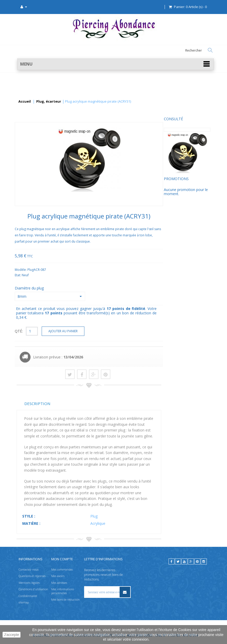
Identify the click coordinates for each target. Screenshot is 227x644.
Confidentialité (28, 596)
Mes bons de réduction (65, 599)
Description (86, 404)
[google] (191, 561)
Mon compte (62, 559)
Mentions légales (29, 582)
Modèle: (70, 270)
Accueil (25, 102)
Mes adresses (59, 582)
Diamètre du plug (79, 288)
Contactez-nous (29, 569)
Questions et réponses (32, 576)
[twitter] (178, 561)
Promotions (29, 182)
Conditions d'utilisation (33, 589)
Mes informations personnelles (63, 591)
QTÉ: (68, 331)
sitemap (24, 602)
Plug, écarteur (49, 102)
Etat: (67, 275)
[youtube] (184, 561)
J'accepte (12, 635)
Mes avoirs (58, 576)
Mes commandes (62, 569)
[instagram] (204, 561)
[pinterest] (197, 561)
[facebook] (171, 561)
